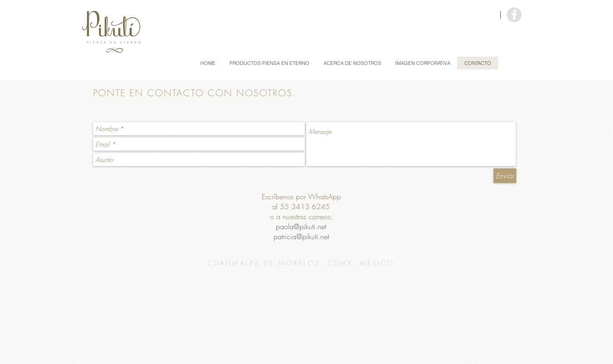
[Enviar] (505, 176)
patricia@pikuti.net (301, 236)
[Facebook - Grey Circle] (514, 15)
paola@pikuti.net (301, 226)
